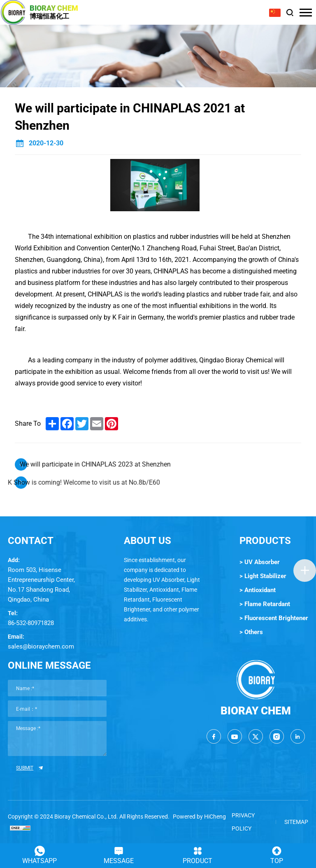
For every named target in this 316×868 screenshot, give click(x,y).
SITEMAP (296, 822)
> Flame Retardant (265, 604)
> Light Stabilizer (263, 576)
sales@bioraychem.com (41, 646)
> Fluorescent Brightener (274, 618)
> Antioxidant (258, 590)
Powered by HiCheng (199, 817)
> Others (251, 632)
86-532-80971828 (31, 623)
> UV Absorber (260, 562)
